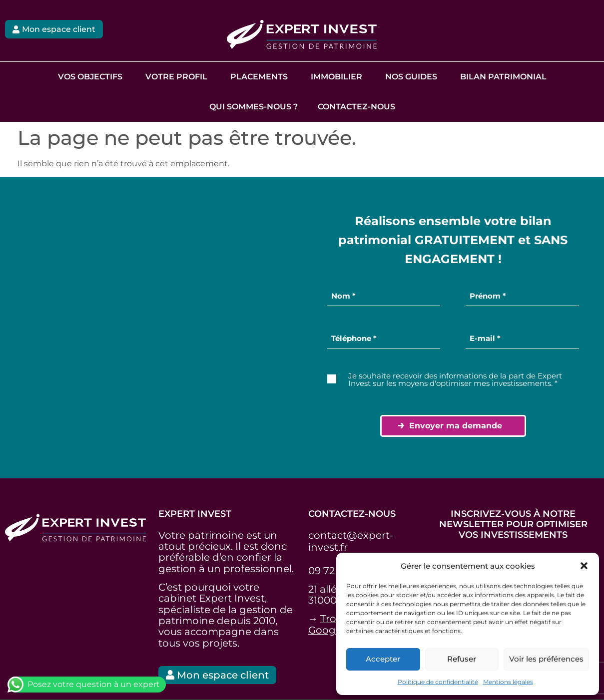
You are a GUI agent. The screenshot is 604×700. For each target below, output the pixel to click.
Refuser (462, 659)
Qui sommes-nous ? (254, 107)
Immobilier (336, 77)
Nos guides (411, 77)
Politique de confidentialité (438, 682)
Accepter (383, 659)
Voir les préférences (546, 659)
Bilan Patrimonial (503, 77)
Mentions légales (508, 682)
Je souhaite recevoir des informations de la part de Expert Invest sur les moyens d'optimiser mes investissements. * (455, 379)
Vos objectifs (90, 77)
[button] (584, 566)
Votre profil (176, 77)
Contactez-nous (356, 107)
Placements (259, 77)
